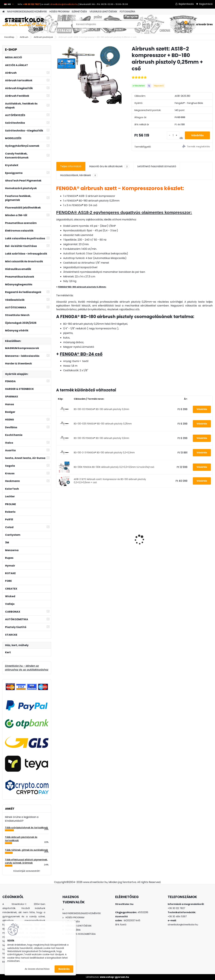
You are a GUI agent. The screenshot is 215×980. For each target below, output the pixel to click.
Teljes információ (71, 166)
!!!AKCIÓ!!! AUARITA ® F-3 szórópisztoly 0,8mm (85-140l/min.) (193, 538)
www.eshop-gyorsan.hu (114, 977)
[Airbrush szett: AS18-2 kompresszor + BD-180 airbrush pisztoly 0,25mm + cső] (89, 75)
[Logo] (24, 24)
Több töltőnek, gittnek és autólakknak (26, 850)
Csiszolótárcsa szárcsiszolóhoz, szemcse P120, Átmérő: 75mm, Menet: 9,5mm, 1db (154, 535)
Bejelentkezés (186, 4)
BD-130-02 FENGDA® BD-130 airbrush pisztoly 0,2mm (101, 409)
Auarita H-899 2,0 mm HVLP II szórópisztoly (112, 536)
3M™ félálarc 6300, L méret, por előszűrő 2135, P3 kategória (74, 537)
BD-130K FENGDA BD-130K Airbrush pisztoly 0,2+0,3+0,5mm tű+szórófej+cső (114, 467)
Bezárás (64, 969)
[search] (139, 25)
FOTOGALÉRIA (127, 12)
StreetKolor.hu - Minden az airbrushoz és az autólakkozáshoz (27, 668)
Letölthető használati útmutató (157, 166)
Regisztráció (206, 4)
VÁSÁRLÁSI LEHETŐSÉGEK (103, 12)
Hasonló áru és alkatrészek (109, 166)
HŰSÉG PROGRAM (59, 12)
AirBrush (24, 37)
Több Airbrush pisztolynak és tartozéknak (21, 839)
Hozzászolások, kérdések (79, 175)
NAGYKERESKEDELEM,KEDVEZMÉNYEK (27, 12)
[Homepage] (3, 12)
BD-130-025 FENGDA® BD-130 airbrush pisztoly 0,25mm (103, 424)
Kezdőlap (9, 37)
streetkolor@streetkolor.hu (64, 4)
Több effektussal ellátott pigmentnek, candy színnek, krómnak (26, 861)
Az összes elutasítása (37, 969)
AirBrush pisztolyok (43, 37)
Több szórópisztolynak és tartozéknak (26, 828)
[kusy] (173, 135)
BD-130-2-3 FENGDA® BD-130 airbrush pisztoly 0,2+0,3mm (104, 453)
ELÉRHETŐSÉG (79, 12)
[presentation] (58, 534)
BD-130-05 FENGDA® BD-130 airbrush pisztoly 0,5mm (101, 438)
